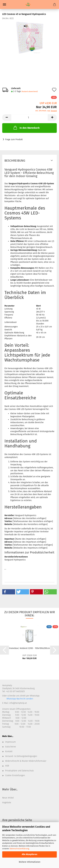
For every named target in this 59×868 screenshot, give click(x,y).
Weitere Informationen (30, 862)
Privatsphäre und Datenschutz (19, 771)
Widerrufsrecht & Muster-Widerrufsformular (26, 761)
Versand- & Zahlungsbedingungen (21, 756)
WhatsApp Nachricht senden (19, 699)
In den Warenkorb (26, 128)
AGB (7, 766)
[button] (9, 592)
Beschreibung (15, 161)
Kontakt (9, 751)
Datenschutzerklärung (19, 849)
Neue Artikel (8, 798)
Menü (4, 4)
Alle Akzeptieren (29, 854)
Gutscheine (11, 747)
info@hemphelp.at (18, 703)
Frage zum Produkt (14, 139)
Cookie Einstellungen (15, 775)
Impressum (10, 742)
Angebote (7, 803)
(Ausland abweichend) (30, 92)
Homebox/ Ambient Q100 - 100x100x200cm (29, 648)
